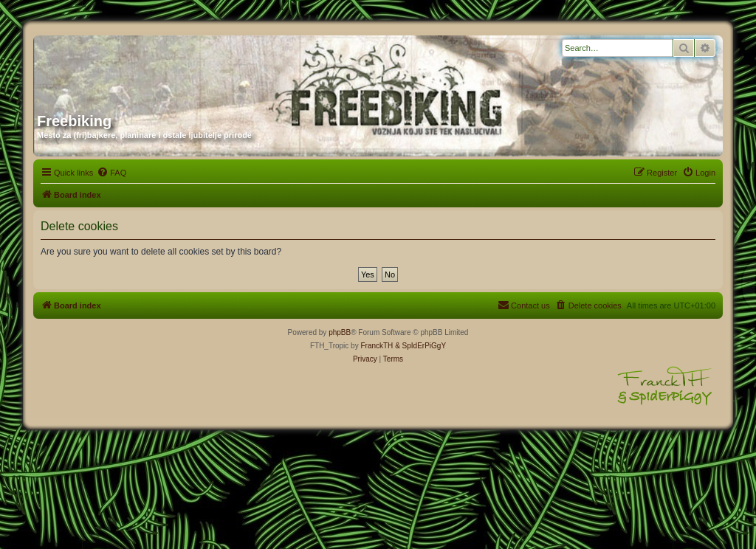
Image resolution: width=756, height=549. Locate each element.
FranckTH (377, 346)
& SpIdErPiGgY (420, 346)
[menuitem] (111, 173)
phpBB (340, 332)
